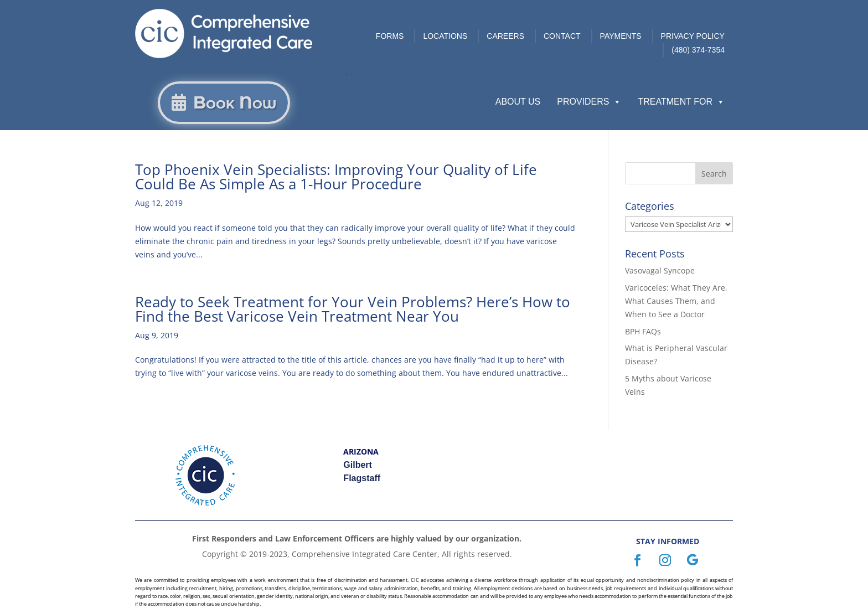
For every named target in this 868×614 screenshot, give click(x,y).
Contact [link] (562, 36)
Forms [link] (390, 36)
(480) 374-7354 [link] (698, 50)
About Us (518, 102)
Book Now (235, 103)
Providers (589, 102)
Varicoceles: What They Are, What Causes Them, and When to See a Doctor (676, 301)
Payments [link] (621, 36)
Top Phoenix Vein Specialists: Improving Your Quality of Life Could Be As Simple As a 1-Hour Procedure (336, 177)
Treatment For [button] (681, 102)
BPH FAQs (643, 331)
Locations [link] (445, 36)
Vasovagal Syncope (660, 270)
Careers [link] (505, 36)
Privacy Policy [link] (693, 36)
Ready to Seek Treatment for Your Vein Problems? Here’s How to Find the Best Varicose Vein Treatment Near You (353, 309)
